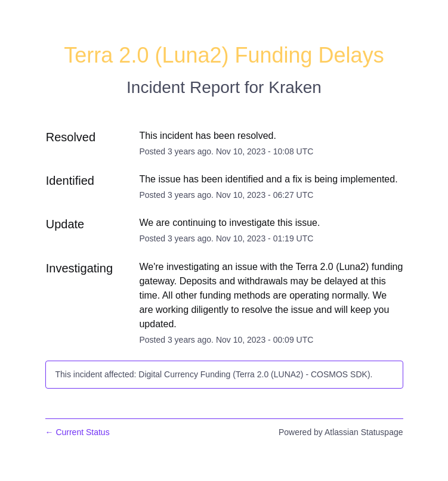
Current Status (78, 432)
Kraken (295, 87)
